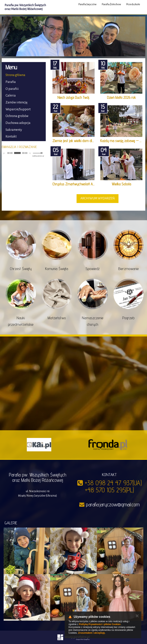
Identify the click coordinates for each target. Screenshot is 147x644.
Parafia (11, 82)
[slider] (17, 153)
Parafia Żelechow (111, 4)
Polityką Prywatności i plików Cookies (100, 624)
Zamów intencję (16, 102)
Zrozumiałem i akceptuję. (92, 633)
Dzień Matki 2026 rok (121, 97)
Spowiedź (93, 269)
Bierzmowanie (129, 269)
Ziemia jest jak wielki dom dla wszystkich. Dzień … (87, 141)
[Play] (4, 153)
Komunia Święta (57, 269)
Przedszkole (133, 4)
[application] (23, 153)
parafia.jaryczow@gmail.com (113, 504)
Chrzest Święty (21, 269)
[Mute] (30, 153)
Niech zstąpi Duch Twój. (73, 97)
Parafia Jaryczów (87, 4)
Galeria (11, 96)
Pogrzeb (128, 318)
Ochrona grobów (17, 116)
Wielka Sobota (121, 184)
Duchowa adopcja (18, 123)
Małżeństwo (57, 318)
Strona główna (15, 75)
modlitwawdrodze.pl (38, 156)
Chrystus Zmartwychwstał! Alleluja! (77, 184)
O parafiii (12, 89)
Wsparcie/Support (18, 109)
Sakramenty (14, 130)
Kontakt (11, 137)
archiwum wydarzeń (98, 198)
